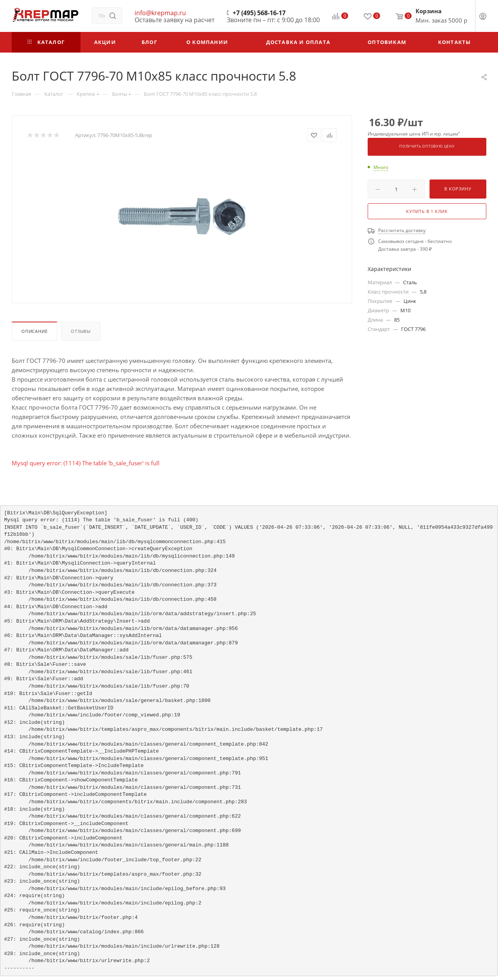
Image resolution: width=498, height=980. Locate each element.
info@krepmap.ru (160, 13)
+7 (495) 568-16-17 (259, 13)
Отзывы (81, 331)
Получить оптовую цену (427, 146)
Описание (34, 331)
